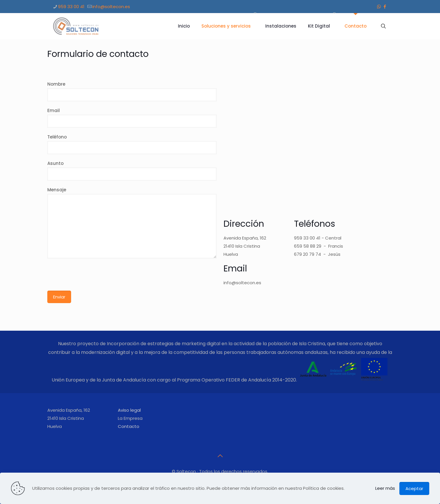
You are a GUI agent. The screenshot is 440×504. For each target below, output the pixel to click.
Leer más (385, 488)
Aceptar (414, 488)
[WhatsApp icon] (379, 7)
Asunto (132, 170)
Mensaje (132, 223)
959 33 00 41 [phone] (71, 7)
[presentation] (91, 277)
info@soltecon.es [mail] (111, 7)
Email (132, 118)
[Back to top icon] (220, 456)
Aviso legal (129, 410)
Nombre (132, 91)
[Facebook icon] (385, 7)
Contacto (129, 426)
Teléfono (132, 144)
